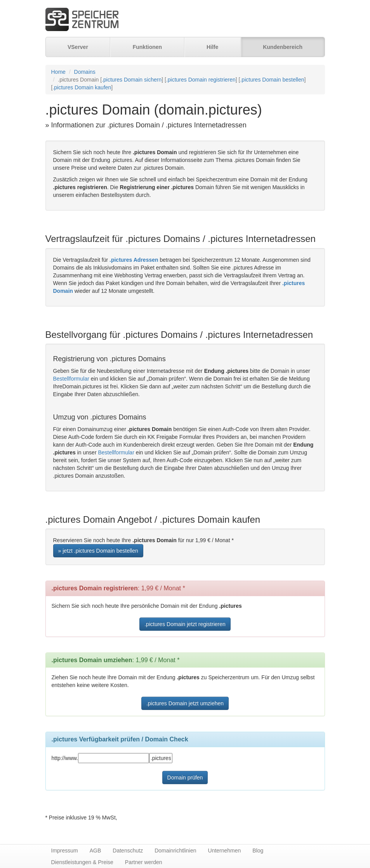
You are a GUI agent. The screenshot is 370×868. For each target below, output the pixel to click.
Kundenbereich (283, 47)
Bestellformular (71, 379)
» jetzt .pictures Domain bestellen (98, 551)
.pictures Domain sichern (132, 80)
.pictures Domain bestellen (272, 80)
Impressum (65, 851)
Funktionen (147, 47)
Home (58, 72)
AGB (96, 851)
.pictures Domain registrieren (201, 80)
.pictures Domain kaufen (82, 87)
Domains (85, 72)
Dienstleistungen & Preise (82, 862)
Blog (258, 851)
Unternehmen (225, 851)
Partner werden (144, 862)
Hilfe (212, 47)
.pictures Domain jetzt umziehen (185, 703)
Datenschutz (128, 851)
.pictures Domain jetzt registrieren (185, 624)
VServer (78, 47)
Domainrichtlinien (175, 851)
